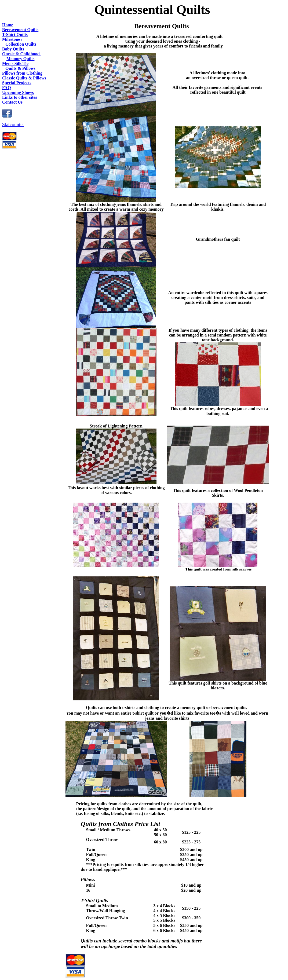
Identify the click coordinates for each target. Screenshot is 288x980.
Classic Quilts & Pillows (24, 78)
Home (8, 25)
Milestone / (12, 39)
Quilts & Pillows (20, 68)
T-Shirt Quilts (15, 34)
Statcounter (13, 125)
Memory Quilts (20, 59)
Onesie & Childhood (21, 54)
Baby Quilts (13, 49)
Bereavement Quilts (20, 30)
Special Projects (17, 83)
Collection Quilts (21, 44)
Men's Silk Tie (15, 63)
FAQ (7, 88)
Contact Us (12, 102)
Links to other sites (20, 97)
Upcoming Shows (18, 92)
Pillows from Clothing (22, 73)
